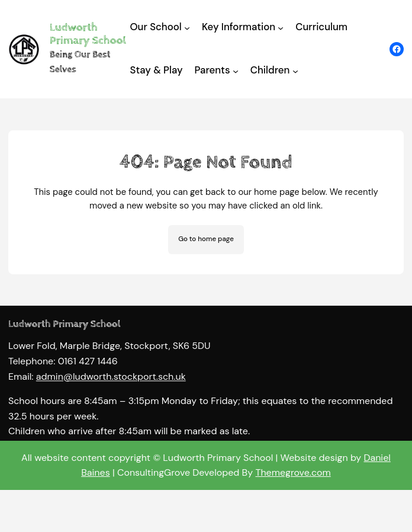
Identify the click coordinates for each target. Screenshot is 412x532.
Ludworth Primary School (88, 34)
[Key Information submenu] (281, 28)
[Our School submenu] (187, 28)
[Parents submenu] (236, 71)
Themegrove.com (293, 472)
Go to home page (206, 239)
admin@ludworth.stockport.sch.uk (111, 384)
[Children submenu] (295, 71)
